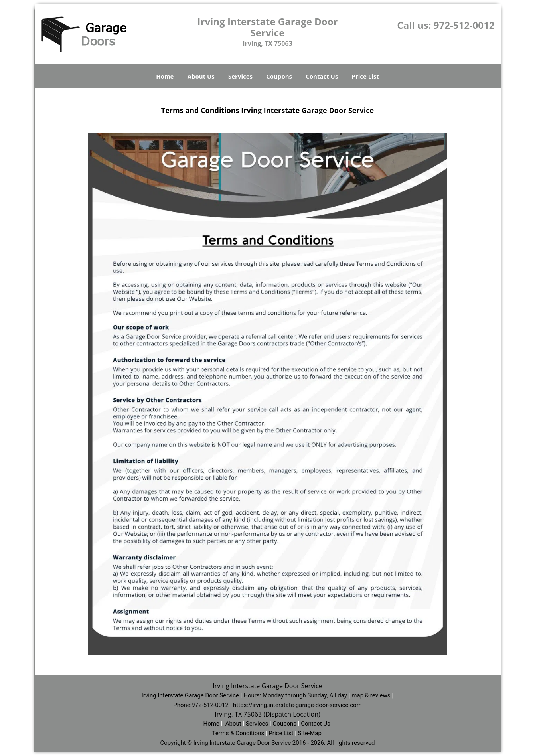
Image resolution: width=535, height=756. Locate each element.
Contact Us (322, 76)
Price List (365, 76)
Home (165, 76)
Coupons (279, 76)
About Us (201, 76)
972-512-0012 (464, 25)
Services (240, 76)
